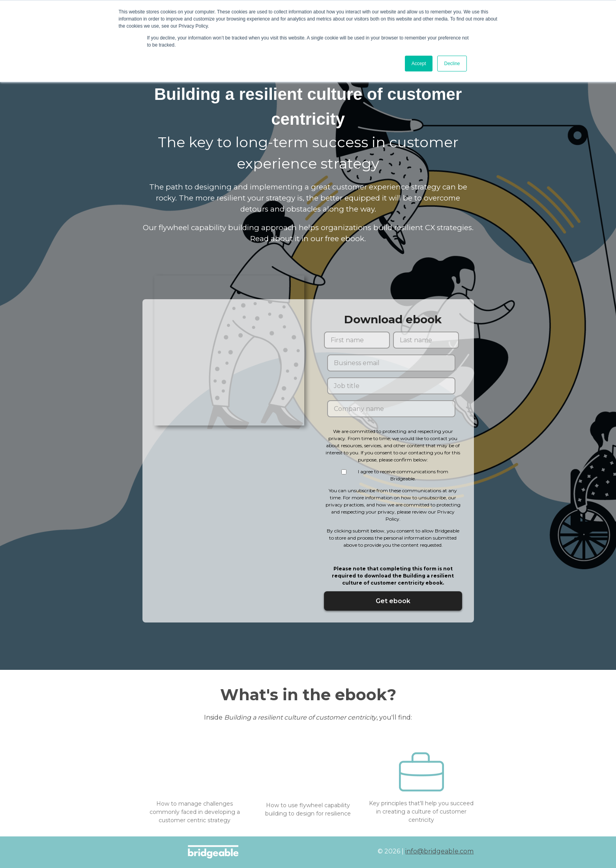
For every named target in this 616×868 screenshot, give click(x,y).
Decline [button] (452, 64)
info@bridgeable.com (439, 851)
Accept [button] (419, 64)
